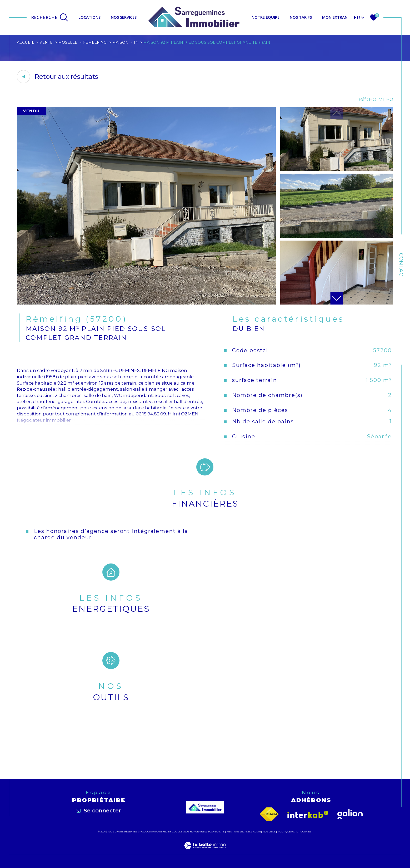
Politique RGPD (288, 832)
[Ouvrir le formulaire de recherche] (50, 17)
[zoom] (146, 303)
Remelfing (95, 42)
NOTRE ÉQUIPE (266, 17)
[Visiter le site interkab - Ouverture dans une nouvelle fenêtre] (308, 814)
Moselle (68, 42)
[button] (337, 298)
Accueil (26, 42)
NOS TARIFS (301, 17)
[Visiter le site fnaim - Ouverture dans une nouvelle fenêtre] (269, 814)
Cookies (306, 832)
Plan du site (216, 832)
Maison (120, 42)
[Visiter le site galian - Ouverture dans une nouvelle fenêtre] (350, 814)
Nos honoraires (195, 832)
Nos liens (269, 832)
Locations (89, 17)
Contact (401, 266)
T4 (136, 42)
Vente (46, 42)
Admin (257, 832)
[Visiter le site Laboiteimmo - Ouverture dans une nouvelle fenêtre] (205, 852)
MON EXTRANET (337, 17)
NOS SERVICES (124, 17)
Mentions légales (239, 832)
